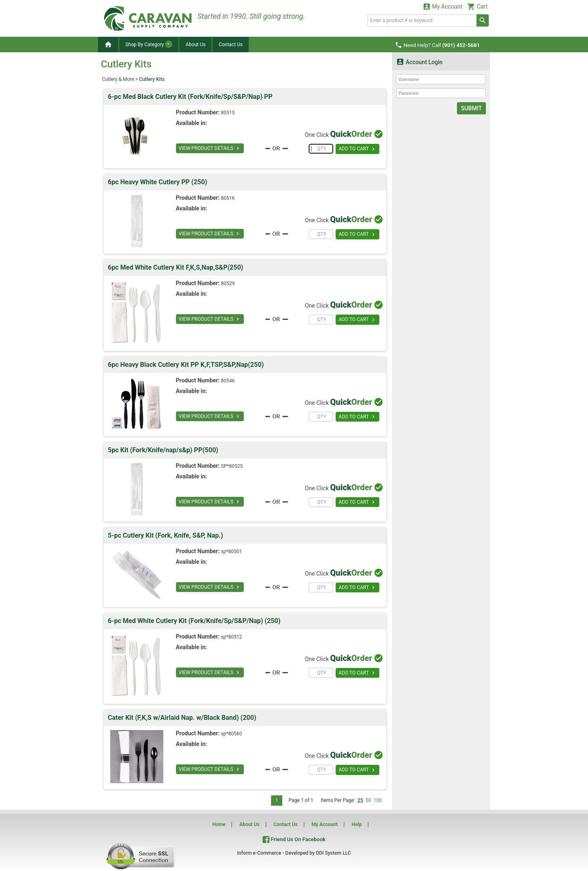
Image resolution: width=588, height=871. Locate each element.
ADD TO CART (357, 149)
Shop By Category (149, 44)
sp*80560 (232, 734)
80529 (228, 284)
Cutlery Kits (152, 79)
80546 (228, 381)
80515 (228, 113)
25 (360, 800)
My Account (443, 6)
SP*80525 (232, 466)
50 (368, 800)
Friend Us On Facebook (294, 839)
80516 (228, 198)
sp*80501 (232, 552)
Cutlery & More (118, 79)
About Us (195, 45)
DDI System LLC (334, 853)
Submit (471, 108)
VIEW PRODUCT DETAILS (210, 148)
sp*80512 (232, 637)
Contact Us (231, 45)
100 (378, 800)
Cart (477, 6)
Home (219, 824)
